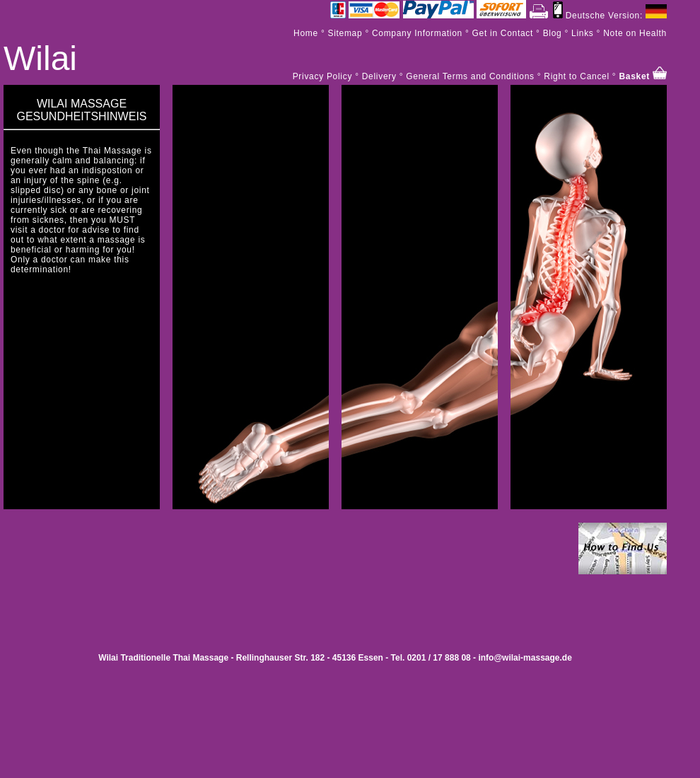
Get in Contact (503, 33)
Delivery (379, 76)
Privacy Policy (322, 76)
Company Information (417, 33)
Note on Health (635, 33)
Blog (551, 33)
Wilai (40, 58)
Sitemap (345, 33)
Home (306, 33)
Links (583, 33)
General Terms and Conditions (470, 76)
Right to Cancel (577, 76)
